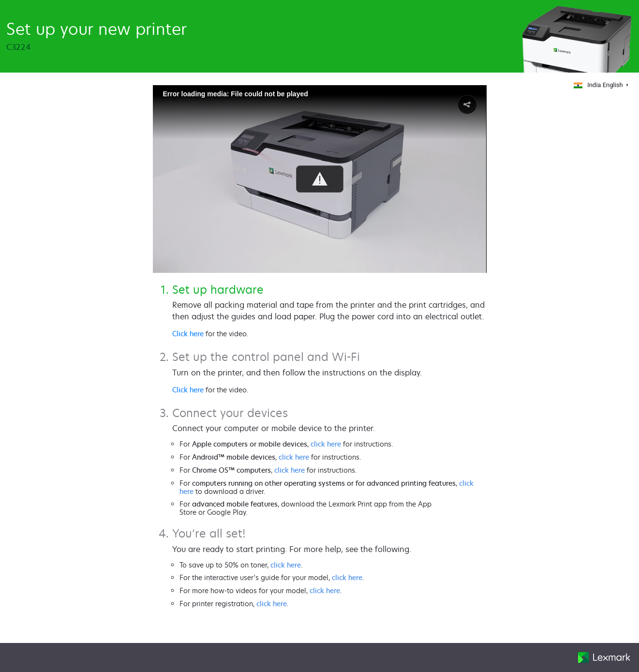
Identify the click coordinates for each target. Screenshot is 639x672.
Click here (188, 334)
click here (326, 444)
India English (598, 85)
